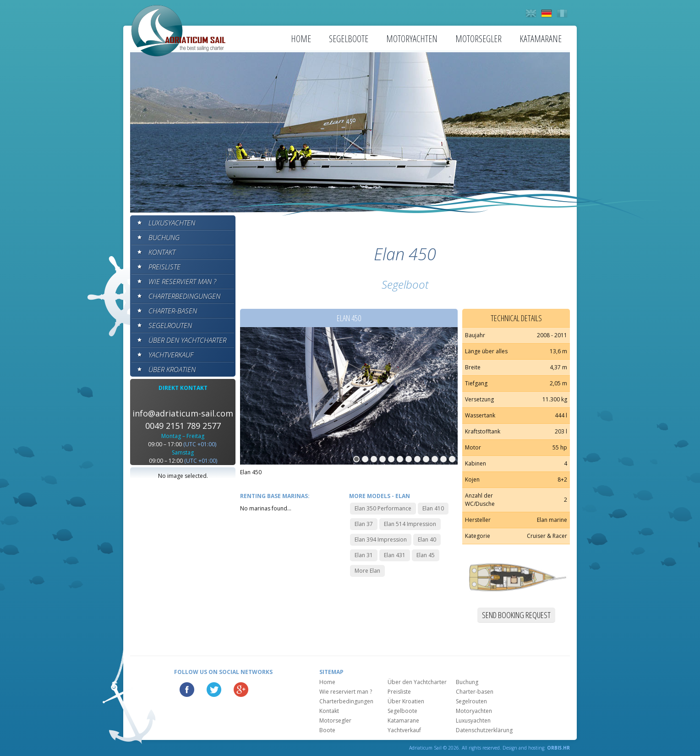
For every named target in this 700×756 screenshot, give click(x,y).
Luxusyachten (172, 223)
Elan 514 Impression (410, 524)
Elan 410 (433, 508)
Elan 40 (427, 540)
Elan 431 (395, 555)
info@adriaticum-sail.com (183, 413)
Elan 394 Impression (381, 540)
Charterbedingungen (184, 296)
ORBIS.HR (558, 748)
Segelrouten (170, 325)
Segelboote (349, 39)
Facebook (187, 690)
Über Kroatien (172, 369)
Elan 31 (364, 555)
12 (452, 459)
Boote (327, 730)
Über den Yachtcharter (187, 340)
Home (301, 39)
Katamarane (541, 39)
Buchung (164, 237)
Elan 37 (364, 524)
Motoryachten (412, 39)
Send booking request (516, 615)
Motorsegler (479, 39)
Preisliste (164, 267)
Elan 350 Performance (383, 508)
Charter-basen (173, 311)
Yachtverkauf (171, 355)
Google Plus (241, 690)
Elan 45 (426, 555)
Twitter (214, 690)
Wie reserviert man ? (182, 281)
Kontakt (162, 252)
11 (443, 459)
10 (435, 459)
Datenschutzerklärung (484, 730)
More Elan (367, 571)
